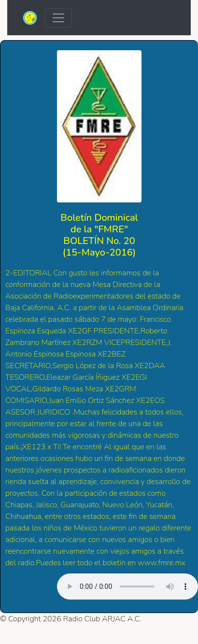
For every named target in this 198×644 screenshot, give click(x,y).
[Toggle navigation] (58, 18)
